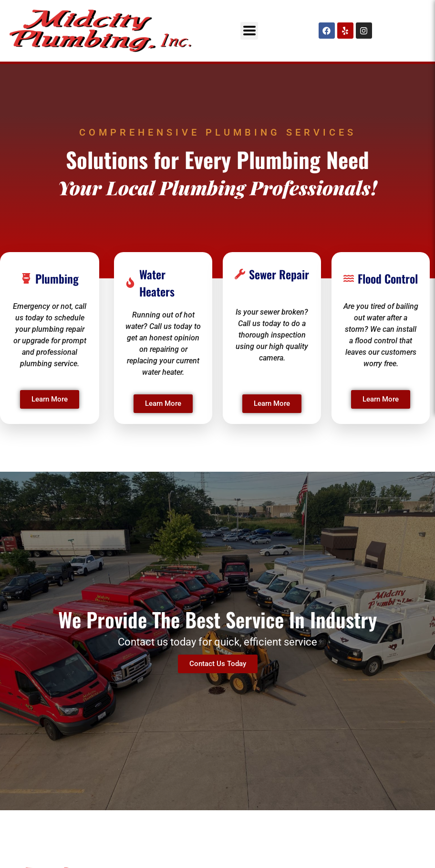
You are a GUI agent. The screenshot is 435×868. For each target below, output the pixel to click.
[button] (249, 31)
